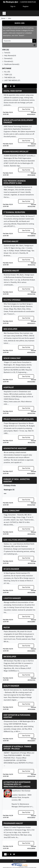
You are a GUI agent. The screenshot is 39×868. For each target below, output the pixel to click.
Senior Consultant (12, 358)
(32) (5, 50)
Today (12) (8, 75)
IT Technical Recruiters (14, 212)
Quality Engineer (11, 686)
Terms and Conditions (20, 861)
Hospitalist (9, 387)
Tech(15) (7, 53)
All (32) (7, 72)
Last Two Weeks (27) (12, 80)
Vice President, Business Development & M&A (15, 182)
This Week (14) (10, 77)
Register (26, 6)
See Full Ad (26, 109)
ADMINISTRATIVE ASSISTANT (15, 448)
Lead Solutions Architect (15, 540)
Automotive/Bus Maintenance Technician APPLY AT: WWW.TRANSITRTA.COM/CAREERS (17, 784)
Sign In (13, 6)
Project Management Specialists (18, 419)
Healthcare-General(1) (12, 64)
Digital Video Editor (13, 91)
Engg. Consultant (11, 511)
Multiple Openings (12, 300)
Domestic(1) (8, 58)
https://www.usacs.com (12, 402)
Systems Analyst (11, 241)
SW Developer (10, 657)
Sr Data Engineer (11, 569)
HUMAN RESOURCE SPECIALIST (16, 152)
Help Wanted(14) (10, 56)
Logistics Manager (12, 598)
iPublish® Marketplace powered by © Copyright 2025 (19, 865)
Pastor (7, 627)
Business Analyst (11, 271)
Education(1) (9, 61)
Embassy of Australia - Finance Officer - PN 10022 (17, 748)
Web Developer (10, 329)
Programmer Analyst (13, 823)
